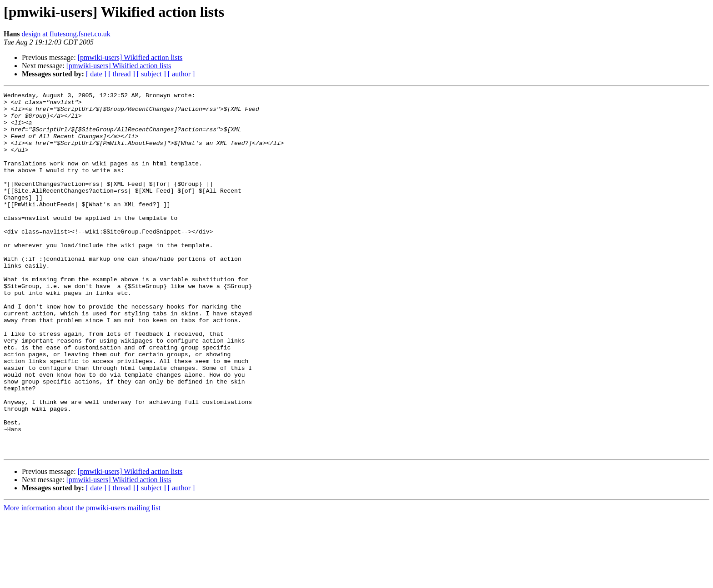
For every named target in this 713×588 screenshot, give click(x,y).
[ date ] (96, 74)
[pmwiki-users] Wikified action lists (130, 57)
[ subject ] (151, 74)
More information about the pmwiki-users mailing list (82, 580)
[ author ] (181, 74)
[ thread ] (122, 74)
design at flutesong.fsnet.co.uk (66, 34)
